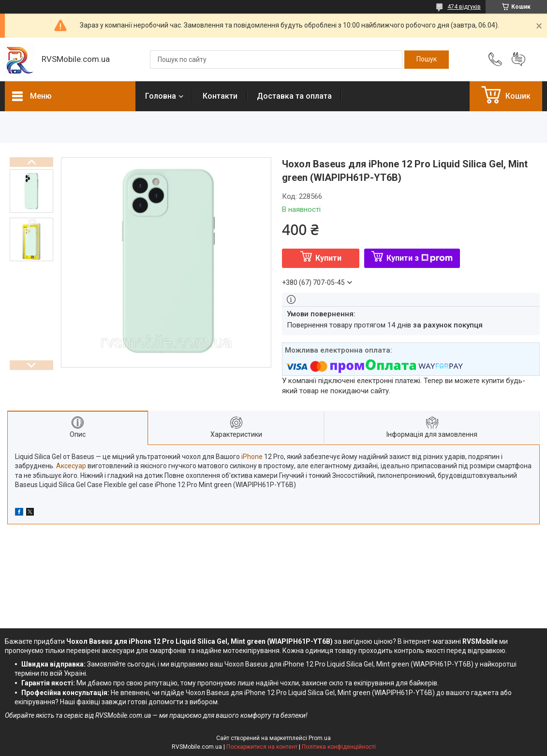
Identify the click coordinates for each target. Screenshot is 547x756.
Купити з (420, 258)
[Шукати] (427, 59)
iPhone (252, 457)
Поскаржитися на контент (262, 747)
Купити (328, 258)
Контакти (220, 96)
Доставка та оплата (294, 96)
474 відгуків (464, 7)
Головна (161, 96)
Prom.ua (320, 738)
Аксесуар (71, 466)
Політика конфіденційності (339, 747)
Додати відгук (518, 59)
